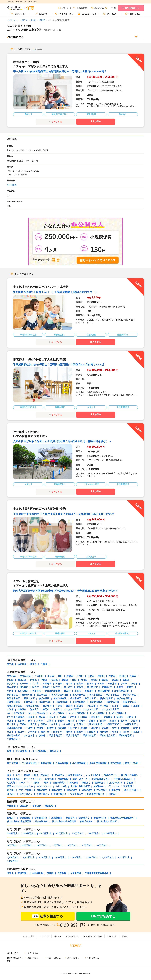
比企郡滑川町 (129, 724)
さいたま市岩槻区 (16, 717)
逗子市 (115, 706)
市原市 (10, 732)
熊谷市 (42, 717)
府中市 (69, 684)
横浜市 (67, 691)
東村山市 (11, 687)
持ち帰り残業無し (129, 775)
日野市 (134, 684)
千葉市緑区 (12, 739)
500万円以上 (29, 833)
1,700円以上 (45, 857)
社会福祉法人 (59, 783)
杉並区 (54, 680)
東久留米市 (92, 687)
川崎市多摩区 (79, 702)
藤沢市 (80, 706)
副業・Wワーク (80, 779)
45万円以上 (27, 845)
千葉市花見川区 (107, 736)
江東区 (112, 676)
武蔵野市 (47, 684)
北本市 (124, 721)
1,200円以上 (124, 857)
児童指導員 (75, 873)
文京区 (80, 676)
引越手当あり (43, 794)
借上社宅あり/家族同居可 (19, 821)
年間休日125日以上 (101, 779)
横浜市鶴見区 (104, 691)
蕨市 (30, 721)
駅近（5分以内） (42, 775)
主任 (18, 775)
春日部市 (108, 717)
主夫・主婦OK (26, 790)
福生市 (46, 687)
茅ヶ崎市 (104, 706)
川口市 (52, 717)
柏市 (135, 728)
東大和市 (68, 687)
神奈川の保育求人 (54, 958)
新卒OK (11, 790)
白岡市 (80, 724)
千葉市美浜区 (56, 736)
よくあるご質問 (28, 936)
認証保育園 (46, 763)
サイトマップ (44, 936)
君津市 (69, 732)
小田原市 (91, 706)
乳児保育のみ (13, 779)
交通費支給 (25, 818)
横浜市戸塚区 (129, 695)
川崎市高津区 (62, 702)
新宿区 (70, 676)
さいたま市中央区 (37, 713)
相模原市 (89, 691)
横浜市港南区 (13, 698)
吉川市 (54, 724)
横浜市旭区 (29, 698)
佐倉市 (105, 728)
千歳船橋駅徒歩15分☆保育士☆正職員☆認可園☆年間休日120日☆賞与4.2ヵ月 (59, 365)
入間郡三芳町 (112, 724)
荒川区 (84, 680)
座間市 (46, 710)
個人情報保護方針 (72, 936)
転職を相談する (48, 916)
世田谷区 (22, 680)
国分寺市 (24, 687)
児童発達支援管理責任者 (97, 873)
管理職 (27, 775)
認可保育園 (12, 185)
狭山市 (120, 717)
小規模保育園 (79, 763)
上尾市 (130, 717)
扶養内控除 (63, 779)
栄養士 (10, 873)
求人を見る (96, 121)
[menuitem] (18, 15)
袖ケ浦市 (104, 732)
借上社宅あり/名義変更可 (122, 818)
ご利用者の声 (110, 14)
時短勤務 (49, 806)
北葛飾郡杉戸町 (15, 728)
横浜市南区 (42, 695)
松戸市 (73, 728)
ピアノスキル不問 (32, 779)
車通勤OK (59, 775)
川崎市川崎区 (13, 702)
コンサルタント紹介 (87, 14)
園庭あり (86, 783)
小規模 (130, 783)
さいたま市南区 (97, 713)
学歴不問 (127, 786)
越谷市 (21, 721)
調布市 (90, 684)
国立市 (36, 687)
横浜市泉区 (90, 698)
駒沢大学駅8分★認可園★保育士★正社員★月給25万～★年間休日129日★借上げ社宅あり (66, 591)
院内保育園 (116, 763)
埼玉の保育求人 (73, 958)
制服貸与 (70, 818)
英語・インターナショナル (20, 786)
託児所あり (84, 818)
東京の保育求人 (33, 958)
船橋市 (50, 728)
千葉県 (44, 664)
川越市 (31, 717)
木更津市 (62, 728)
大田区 (10, 680)
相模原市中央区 (15, 706)
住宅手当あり (26, 794)
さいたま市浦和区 (77, 713)
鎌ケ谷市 (58, 732)
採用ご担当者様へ (83, 8)
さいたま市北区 (90, 710)
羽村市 (10, 691)
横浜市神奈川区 (122, 691)
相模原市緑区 (129, 702)
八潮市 (134, 721)
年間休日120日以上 (123, 779)
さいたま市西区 (71, 710)
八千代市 (32, 732)
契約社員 (54, 751)
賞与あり (11, 794)
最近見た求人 (99, 8)
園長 (9, 775)
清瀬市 (80, 687)
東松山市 (95, 717)
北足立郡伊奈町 (94, 724)
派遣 (9, 751)
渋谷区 (33, 680)
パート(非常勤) (39, 751)
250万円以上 (110, 833)
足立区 (115, 680)
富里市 (136, 732)
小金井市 (112, 684)
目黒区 (133, 676)
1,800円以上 (29, 857)
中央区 (51, 676)
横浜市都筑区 (123, 698)
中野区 (44, 680)
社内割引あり (42, 821)
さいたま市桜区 (57, 713)
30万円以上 (72, 845)
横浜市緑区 (44, 698)
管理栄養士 (23, 873)
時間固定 (11, 806)
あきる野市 (23, 691)
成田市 (94, 728)
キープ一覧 (112, 8)
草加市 (10, 721)
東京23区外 (25, 676)
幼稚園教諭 (38, 873)
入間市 (50, 721)
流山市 (21, 732)
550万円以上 (13, 833)
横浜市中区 (27, 695)
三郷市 (23, 724)
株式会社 (74, 783)
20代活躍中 (42, 790)
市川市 (40, 728)
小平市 (124, 684)
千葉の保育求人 (93, 958)
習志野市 (125, 728)
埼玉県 (33, 664)
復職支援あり (86, 821)
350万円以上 (78, 833)
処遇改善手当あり (96, 794)
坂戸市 (33, 724)
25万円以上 (87, 845)
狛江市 (57, 687)
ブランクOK (113, 786)
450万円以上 (45, 833)
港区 (60, 676)
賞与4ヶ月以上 (131, 790)
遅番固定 (24, 806)
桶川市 (103, 721)
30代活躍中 (57, 790)
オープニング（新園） (29, 783)
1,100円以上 (13, 861)
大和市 (10, 710)
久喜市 (113, 721)
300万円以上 (94, 833)
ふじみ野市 (67, 724)
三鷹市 (59, 684)
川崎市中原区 (45, 702)
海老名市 (34, 710)
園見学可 (116, 790)
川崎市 (78, 691)
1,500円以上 (76, 857)
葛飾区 (126, 680)
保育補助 (49, 779)
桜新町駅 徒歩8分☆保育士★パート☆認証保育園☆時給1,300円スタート (55, 292)
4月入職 (11, 783)
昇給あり (113, 794)
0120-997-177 (73, 925)
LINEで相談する (103, 916)
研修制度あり (41, 818)
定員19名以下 (116, 783)
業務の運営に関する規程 (93, 936)
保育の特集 (41, 14)
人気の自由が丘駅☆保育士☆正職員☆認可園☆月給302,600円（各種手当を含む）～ (62, 441)
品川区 (122, 676)
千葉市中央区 (72, 736)
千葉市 (29, 728)
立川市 (36, 684)
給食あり (11, 818)
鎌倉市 (69, 706)
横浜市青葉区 (106, 698)
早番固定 (37, 806)
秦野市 (126, 706)
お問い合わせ (66, 8)
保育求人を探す (19, 14)
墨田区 (101, 676)
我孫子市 (45, 732)
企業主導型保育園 (98, 763)
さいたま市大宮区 (110, 710)
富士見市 (11, 724)
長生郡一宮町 (13, 736)
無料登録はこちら (132, 8)
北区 (74, 680)
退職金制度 (57, 818)
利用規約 (57, 936)
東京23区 (11, 676)
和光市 (82, 721)
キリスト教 (61, 786)
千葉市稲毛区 (125, 736)
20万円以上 (102, 845)
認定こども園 (132, 763)
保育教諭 (62, 873)
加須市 (84, 717)
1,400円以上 (92, 857)
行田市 (63, 717)
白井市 (126, 732)
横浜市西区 (12, 695)
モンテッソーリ (44, 786)
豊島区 (65, 680)
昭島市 (80, 684)
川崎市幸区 (29, 702)
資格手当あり (77, 794)
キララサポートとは (64, 14)
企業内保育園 (62, 763)
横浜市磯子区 (79, 695)
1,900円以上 (13, 857)
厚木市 (136, 706)
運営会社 (125, 936)
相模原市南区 (32, 706)
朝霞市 (61, 721)
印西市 (115, 732)
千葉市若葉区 (89, 736)
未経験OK (98, 786)
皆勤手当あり (60, 794)
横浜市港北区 (113, 695)
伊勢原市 (22, 710)
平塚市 (59, 706)
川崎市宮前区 (96, 702)
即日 (46, 783)
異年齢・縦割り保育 (80, 786)
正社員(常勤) (21, 751)
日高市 (44, 724)
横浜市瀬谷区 (60, 698)
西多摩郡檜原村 (52, 691)
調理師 (50, 873)
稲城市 (130, 687)
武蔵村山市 (107, 687)
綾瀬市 (57, 710)
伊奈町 (42, 736)
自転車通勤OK (75, 775)
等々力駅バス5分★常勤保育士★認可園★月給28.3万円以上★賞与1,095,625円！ (60, 71)
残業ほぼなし (110, 775)
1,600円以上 (60, 857)
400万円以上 (62, 833)
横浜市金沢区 (96, 695)
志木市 (71, 721)
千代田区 (39, 676)
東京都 (10, 664)
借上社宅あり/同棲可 (107, 821)
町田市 (101, 684)
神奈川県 (22, 664)
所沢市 (73, 717)
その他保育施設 (29, 763)
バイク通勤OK (93, 775)
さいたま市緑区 (116, 713)
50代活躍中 (87, 790)
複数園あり (100, 783)
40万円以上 (42, 845)
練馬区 (105, 680)
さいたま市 (29, 736)
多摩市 (120, 687)
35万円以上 (57, 845)
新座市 (92, 721)
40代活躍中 (72, 790)
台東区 (91, 676)
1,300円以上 (108, 857)
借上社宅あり (100, 818)
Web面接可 (102, 790)
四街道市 (91, 732)
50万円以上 (13, 845)
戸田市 (40, 721)
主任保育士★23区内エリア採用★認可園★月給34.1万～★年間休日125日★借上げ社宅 (64, 514)
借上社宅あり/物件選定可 (64, 821)
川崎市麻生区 (113, 702)
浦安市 (80, 732)
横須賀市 (47, 706)
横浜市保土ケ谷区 (60, 695)
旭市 (114, 728)
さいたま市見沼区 (16, 713)
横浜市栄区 (76, 698)
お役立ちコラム (132, 14)
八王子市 (24, 684)
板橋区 (94, 680)
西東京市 (37, 691)
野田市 (84, 728)
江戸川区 (11, 684)
